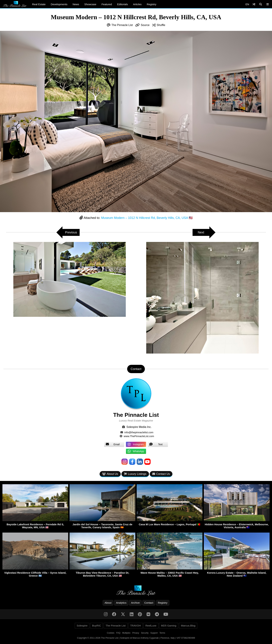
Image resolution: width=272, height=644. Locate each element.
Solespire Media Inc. (139, 427)
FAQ (118, 633)
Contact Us (161, 474)
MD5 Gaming (169, 626)
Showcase (90, 4)
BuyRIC (97, 626)
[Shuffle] (254, 4)
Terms (162, 633)
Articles (137, 4)
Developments (59, 4)
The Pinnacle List (122, 25)
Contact (149, 603)
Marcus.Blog (188, 626)
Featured (107, 4)
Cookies (111, 633)
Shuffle (161, 25)
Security (145, 633)
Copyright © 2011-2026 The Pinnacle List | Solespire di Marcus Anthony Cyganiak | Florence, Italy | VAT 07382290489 (136, 638)
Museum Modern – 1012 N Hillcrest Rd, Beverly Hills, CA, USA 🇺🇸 (147, 218)
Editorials (122, 4)
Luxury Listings (135, 474)
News (76, 4)
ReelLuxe (151, 626)
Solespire (82, 626)
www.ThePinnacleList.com (139, 436)
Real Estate (39, 4)
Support (154, 633)
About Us (110, 474)
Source (145, 25)
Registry (152, 4)
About (108, 603)
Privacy (136, 633)
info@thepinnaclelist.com (139, 432)
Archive (135, 603)
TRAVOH (135, 626)
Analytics (121, 603)
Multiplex (126, 633)
